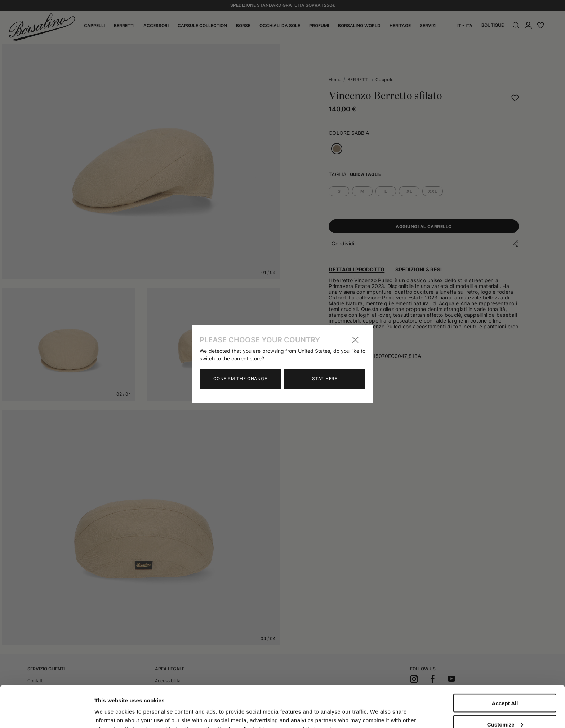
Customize (505, 683)
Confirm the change (240, 379)
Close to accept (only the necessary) (505, 707)
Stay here (325, 379)
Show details (111, 707)
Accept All (505, 662)
